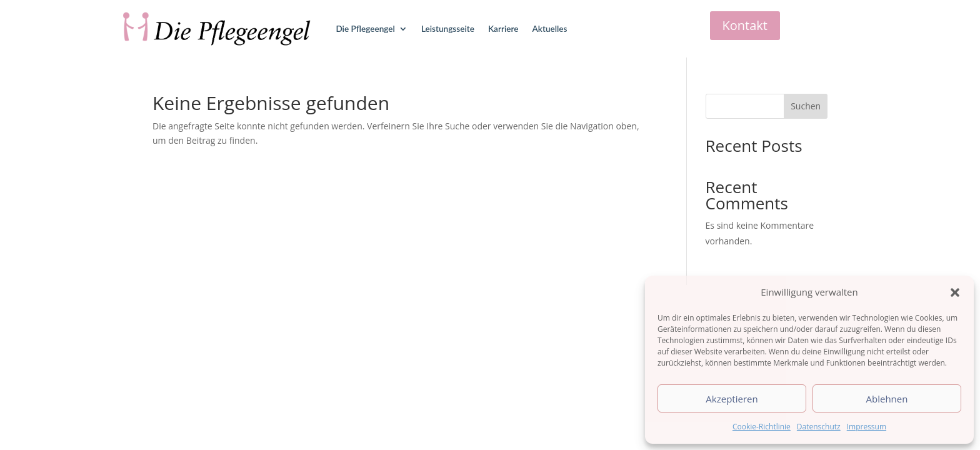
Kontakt (745, 25)
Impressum (867, 427)
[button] (955, 292)
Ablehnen (887, 399)
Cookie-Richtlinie (762, 427)
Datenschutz (819, 427)
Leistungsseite (448, 29)
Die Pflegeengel (365, 29)
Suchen (806, 106)
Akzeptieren (732, 399)
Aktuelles (550, 29)
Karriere (503, 29)
